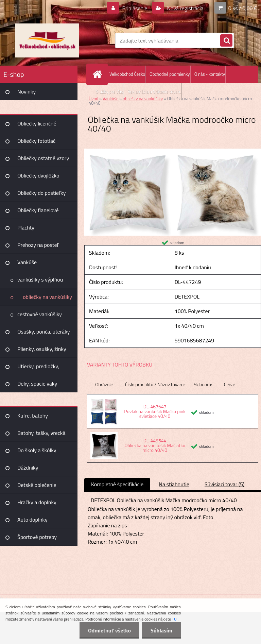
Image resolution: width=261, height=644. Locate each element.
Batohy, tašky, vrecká (41, 433)
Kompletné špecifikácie (117, 484)
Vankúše (27, 262)
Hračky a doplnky (37, 502)
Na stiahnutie (174, 484)
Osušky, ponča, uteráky (44, 332)
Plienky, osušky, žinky (42, 349)
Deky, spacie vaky (37, 384)
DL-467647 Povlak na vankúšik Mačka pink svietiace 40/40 (155, 411)
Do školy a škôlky (37, 450)
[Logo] (47, 40)
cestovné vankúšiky (40, 314)
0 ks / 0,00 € (243, 8)
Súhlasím (161, 630)
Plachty (26, 227)
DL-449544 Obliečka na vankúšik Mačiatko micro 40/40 (155, 445)
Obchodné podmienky (170, 74)
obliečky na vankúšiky (47, 297)
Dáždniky (28, 468)
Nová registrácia (185, 8)
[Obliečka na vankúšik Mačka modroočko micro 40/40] (173, 151)
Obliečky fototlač (36, 141)
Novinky (27, 91)
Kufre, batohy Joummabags (33, 418)
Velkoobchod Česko (127, 74)
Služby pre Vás (110, 91)
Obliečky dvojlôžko (38, 175)
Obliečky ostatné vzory (43, 158)
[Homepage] (99, 74)
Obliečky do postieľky (42, 193)
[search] (226, 41)
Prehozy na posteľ (38, 245)
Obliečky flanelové (38, 210)
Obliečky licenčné (37, 123)
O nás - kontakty (210, 74)
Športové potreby (37, 537)
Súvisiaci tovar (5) (224, 484)
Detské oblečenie (37, 485)
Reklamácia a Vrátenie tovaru (154, 91)
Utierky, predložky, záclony (38, 369)
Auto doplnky (32, 520)
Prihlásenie (135, 8)
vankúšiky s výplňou (40, 279)
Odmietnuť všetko (109, 630)
